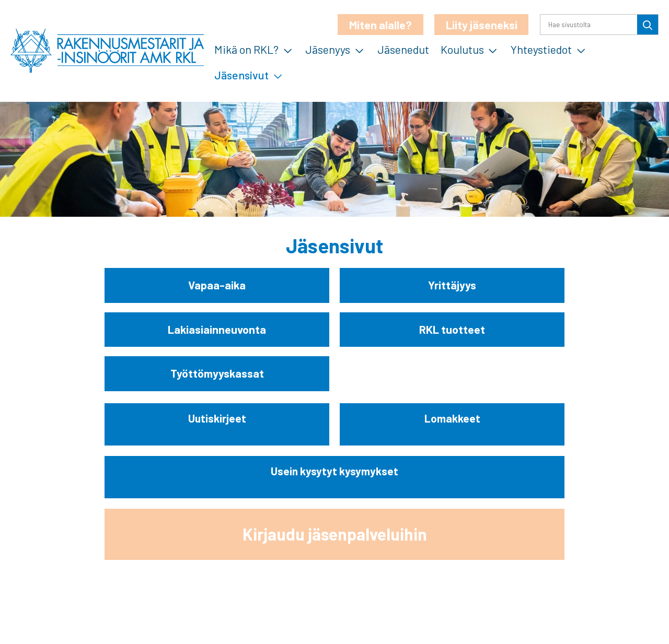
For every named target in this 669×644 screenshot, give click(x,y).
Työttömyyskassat (217, 374)
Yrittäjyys (452, 285)
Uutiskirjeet (217, 419)
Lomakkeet (452, 419)
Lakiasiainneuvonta (217, 330)
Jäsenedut (403, 49)
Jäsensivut (241, 75)
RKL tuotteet (452, 330)
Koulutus (462, 49)
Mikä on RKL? (246, 49)
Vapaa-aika (217, 285)
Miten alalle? (380, 25)
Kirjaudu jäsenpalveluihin (335, 534)
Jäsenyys (328, 49)
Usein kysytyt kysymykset (334, 471)
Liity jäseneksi (482, 25)
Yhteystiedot (541, 49)
